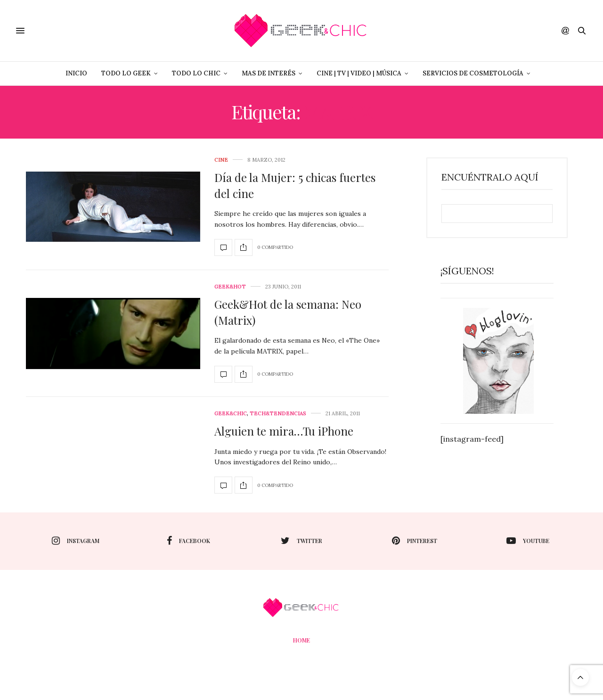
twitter (301, 541)
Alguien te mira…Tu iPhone (284, 431)
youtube (528, 541)
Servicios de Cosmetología (473, 73)
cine (221, 160)
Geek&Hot (230, 287)
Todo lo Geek (126, 73)
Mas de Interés (269, 73)
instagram (76, 541)
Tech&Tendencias (278, 414)
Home (301, 640)
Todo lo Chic (196, 73)
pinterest (415, 541)
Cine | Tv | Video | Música (359, 73)
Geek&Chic (231, 414)
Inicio (76, 73)
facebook (188, 541)
